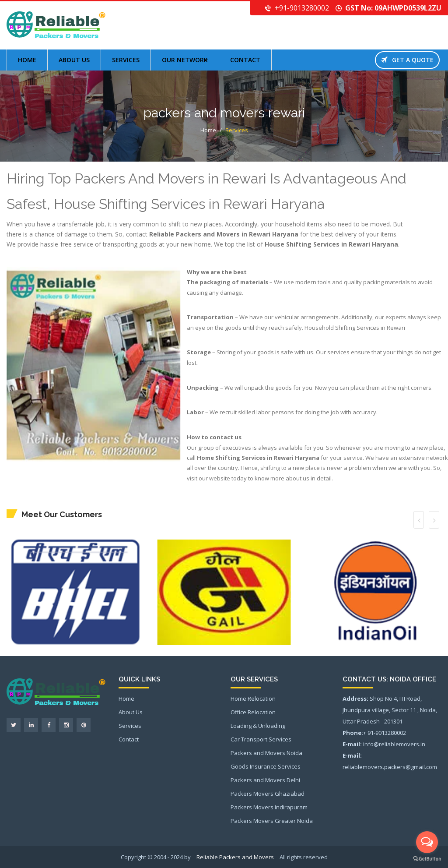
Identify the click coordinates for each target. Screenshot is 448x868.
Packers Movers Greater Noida (272, 821)
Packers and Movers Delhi (265, 780)
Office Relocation (253, 712)
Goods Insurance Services (266, 766)
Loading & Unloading (258, 726)
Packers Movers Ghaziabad (268, 794)
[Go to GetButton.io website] (427, 859)
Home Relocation (253, 699)
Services (126, 60)
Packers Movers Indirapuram (269, 807)
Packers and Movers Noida (266, 753)
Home (27, 60)
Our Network (185, 60)
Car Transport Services (261, 739)
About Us (131, 712)
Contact (245, 60)
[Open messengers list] (427, 842)
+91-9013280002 (302, 8)
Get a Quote (407, 60)
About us (74, 60)
